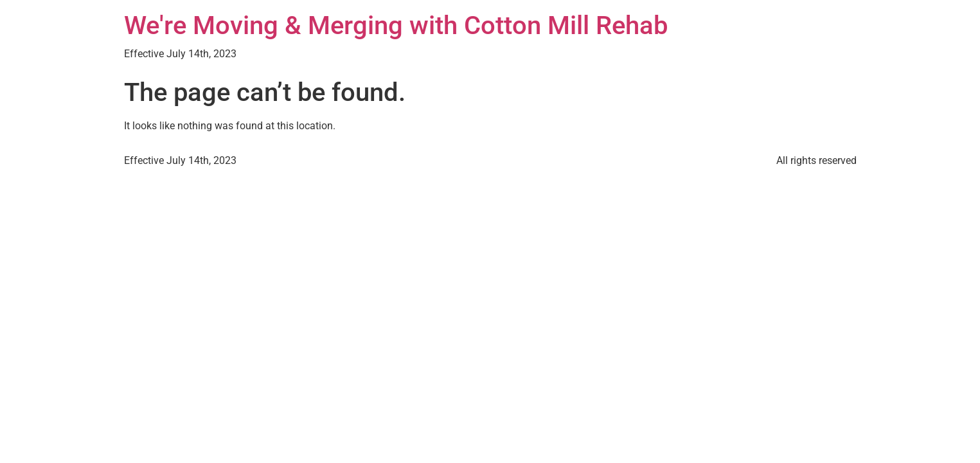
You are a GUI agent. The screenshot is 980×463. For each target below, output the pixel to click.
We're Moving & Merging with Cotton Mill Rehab (396, 25)
